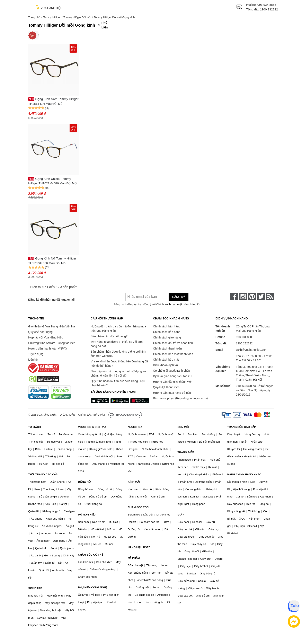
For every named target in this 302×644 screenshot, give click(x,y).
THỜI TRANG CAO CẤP (43, 474)
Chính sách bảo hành (167, 332)
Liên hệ (33, 360)
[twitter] (261, 297)
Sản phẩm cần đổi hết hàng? (109, 336)
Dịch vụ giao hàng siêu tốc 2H (172, 376)
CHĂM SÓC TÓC (138, 507)
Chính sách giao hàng (167, 337)
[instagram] (243, 297)
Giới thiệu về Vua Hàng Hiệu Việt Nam (53, 326)
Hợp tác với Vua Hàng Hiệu (46, 337)
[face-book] (234, 297)
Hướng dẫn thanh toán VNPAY (48, 349)
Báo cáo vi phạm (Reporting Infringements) (180, 398)
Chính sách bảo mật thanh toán (173, 354)
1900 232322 (269, 9)
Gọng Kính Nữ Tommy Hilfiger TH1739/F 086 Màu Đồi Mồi (52, 261)
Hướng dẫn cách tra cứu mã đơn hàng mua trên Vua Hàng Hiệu (118, 329)
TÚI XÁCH (34, 427)
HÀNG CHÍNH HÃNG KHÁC (244, 474)
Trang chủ (34, 17)
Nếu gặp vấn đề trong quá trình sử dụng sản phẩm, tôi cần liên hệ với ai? (119, 373)
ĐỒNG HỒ (84, 482)
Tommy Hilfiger (52, 17)
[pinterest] (252, 297)
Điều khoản (68, 415)
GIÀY (181, 515)
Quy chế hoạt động (40, 332)
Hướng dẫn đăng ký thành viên (173, 382)
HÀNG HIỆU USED (139, 547)
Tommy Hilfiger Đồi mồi (77, 17)
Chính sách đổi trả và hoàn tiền (173, 343)
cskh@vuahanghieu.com (252, 350)
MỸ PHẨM (134, 558)
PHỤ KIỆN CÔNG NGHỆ (93, 587)
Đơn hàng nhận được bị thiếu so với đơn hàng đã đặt (117, 344)
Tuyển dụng (36, 354)
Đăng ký (179, 297)
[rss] (270, 297)
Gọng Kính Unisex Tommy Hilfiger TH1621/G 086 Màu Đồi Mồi (53, 181)
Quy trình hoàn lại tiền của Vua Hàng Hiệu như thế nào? (118, 383)
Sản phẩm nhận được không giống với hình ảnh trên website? (118, 354)
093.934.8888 (267, 5)
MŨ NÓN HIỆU (87, 515)
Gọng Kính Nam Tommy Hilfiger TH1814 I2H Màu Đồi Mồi (53, 101)
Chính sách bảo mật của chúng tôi (178, 304)
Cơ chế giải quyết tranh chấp (171, 371)
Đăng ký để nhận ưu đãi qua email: (52, 300)
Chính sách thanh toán (167, 349)
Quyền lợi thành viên (166, 387)
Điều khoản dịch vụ (166, 365)
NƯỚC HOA (135, 427)
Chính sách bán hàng (167, 326)
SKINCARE (35, 588)
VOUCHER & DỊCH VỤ (92, 427)
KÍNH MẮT (134, 482)
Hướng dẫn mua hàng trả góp (172, 393)
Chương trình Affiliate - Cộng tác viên (52, 343)
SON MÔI (183, 427)
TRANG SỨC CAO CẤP (242, 427)
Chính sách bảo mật (166, 360)
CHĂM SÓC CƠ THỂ (90, 555)
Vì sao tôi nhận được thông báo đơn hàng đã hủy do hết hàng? (119, 364)
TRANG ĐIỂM (186, 452)
